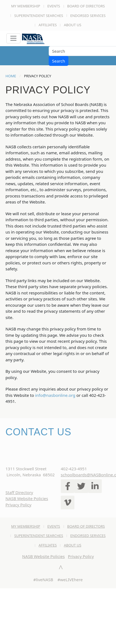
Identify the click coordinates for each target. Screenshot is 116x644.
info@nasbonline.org (55, 395)
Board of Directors (86, 6)
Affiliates (48, 25)
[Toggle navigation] (14, 39)
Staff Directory (19, 492)
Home (11, 76)
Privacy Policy (18, 505)
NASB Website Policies (27, 498)
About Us (72, 25)
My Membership (26, 6)
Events (54, 6)
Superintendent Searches (39, 16)
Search (58, 61)
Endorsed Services (88, 16)
